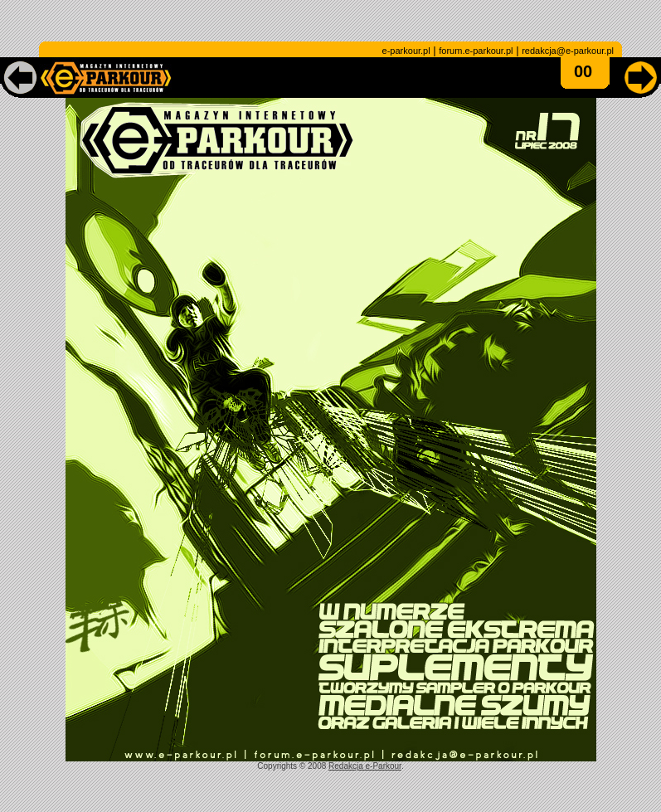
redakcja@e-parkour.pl (568, 51)
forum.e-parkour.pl (476, 51)
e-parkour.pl (406, 51)
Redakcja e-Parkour (365, 766)
